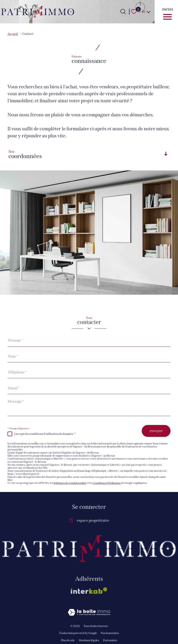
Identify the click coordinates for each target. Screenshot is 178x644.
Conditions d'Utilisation (107, 483)
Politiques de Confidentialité (70, 483)
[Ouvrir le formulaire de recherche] (123, 12)
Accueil (13, 34)
